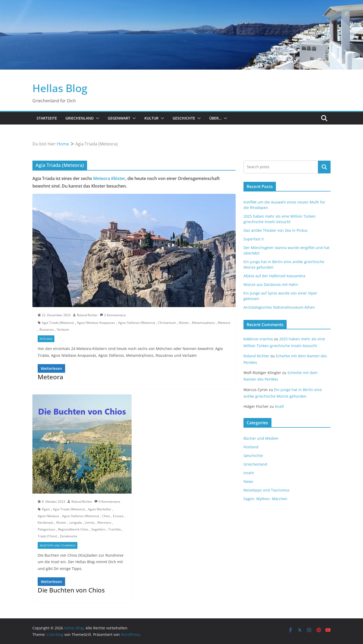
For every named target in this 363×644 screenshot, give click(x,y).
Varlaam (63, 329)
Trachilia (115, 529)
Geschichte (184, 118)
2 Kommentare (113, 315)
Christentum (167, 323)
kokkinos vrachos (258, 339)
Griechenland (80, 118)
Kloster (184, 323)
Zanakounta (69, 536)
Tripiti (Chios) (47, 536)
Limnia (90, 522)
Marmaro (104, 522)
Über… (215, 118)
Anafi (279, 406)
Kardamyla (46, 522)
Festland (46, 339)
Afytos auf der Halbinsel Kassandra (274, 276)
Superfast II (254, 239)
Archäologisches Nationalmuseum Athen (279, 307)
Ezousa (118, 516)
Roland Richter (87, 315)
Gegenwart (119, 118)
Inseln (249, 473)
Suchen (324, 167)
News (248, 481)
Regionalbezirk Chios (73, 529)
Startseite (47, 118)
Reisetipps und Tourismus (58, 545)
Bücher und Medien (261, 438)
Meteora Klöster (109, 178)
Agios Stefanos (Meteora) (137, 323)
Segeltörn (98, 529)
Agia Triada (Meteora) (58, 323)
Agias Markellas (100, 509)
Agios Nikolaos (48, 516)
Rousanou (47, 329)
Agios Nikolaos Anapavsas (96, 323)
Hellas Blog (60, 88)
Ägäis (46, 509)
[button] (97, 118)
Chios (106, 516)
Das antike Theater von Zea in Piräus (276, 230)
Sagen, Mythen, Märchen (265, 499)
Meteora (224, 323)
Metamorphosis (203, 323)
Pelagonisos (46, 529)
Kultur (151, 118)
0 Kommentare (107, 502)
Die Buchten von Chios (71, 590)
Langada (76, 522)
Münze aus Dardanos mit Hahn (271, 284)
